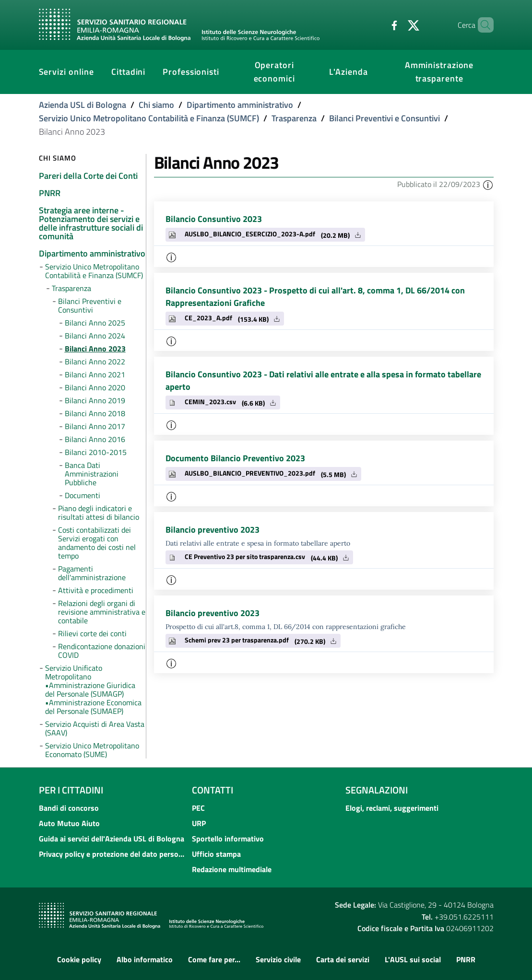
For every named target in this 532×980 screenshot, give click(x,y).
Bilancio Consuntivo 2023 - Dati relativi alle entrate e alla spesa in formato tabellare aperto (323, 380)
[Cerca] (482, 25)
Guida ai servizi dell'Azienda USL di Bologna (112, 839)
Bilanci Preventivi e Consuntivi (384, 118)
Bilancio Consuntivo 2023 (214, 219)
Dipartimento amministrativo (240, 105)
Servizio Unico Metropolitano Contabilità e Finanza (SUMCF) (149, 118)
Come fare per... (214, 959)
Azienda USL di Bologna (83, 105)
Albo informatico (145, 959)
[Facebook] (378, 24)
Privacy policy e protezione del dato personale (113, 854)
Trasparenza (294, 118)
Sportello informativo (228, 839)
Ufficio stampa (216, 854)
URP (199, 823)
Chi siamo (156, 105)
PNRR (466, 959)
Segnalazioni (377, 790)
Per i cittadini (71, 790)
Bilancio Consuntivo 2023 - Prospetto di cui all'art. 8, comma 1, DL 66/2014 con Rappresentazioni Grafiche (315, 297)
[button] (488, 184)
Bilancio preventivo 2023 (213, 530)
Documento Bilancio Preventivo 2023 (235, 458)
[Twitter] (397, 24)
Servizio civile (278, 959)
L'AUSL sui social (413, 959)
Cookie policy (79, 959)
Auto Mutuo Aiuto (69, 823)
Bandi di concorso (69, 808)
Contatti (213, 790)
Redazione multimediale (232, 869)
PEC (198, 808)
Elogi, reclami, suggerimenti (392, 808)
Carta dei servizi (343, 959)
